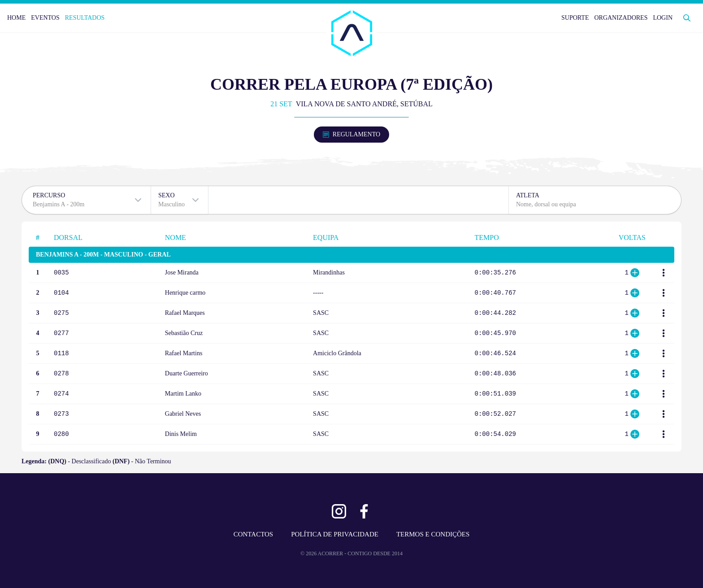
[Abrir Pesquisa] (687, 18)
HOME (16, 18)
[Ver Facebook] (364, 511)
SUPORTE (575, 18)
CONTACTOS (254, 534)
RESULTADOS (85, 18)
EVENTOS (45, 18)
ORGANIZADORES (621, 18)
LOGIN (663, 18)
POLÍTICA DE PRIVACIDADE (335, 534)
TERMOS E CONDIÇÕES (433, 534)
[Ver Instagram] (339, 511)
